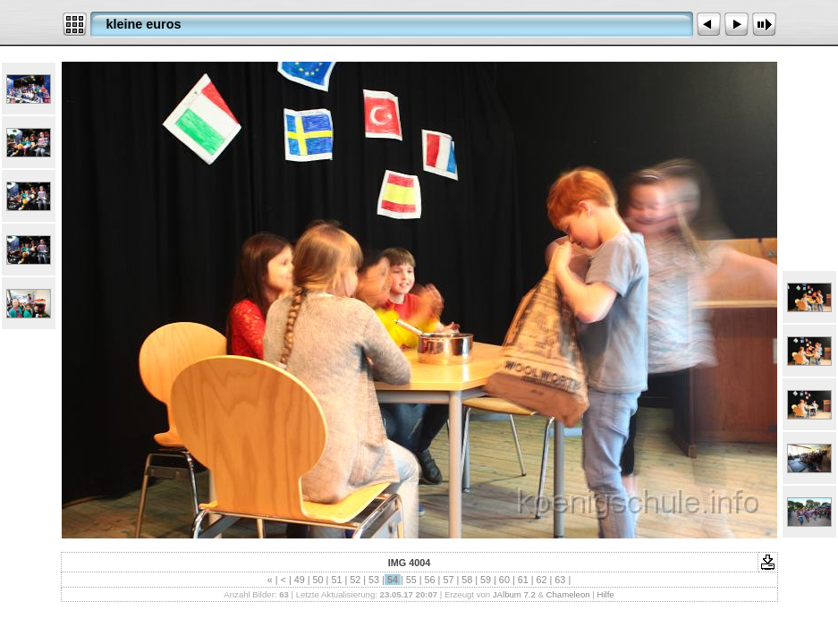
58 (467, 580)
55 (411, 580)
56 (430, 580)
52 (355, 580)
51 (336, 580)
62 (542, 580)
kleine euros (144, 24)
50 (318, 580)
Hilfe (605, 594)
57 (448, 580)
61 (523, 580)
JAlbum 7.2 (514, 594)
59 (486, 580)
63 (560, 580)
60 (504, 580)
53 (374, 580)
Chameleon (568, 594)
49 (300, 580)
